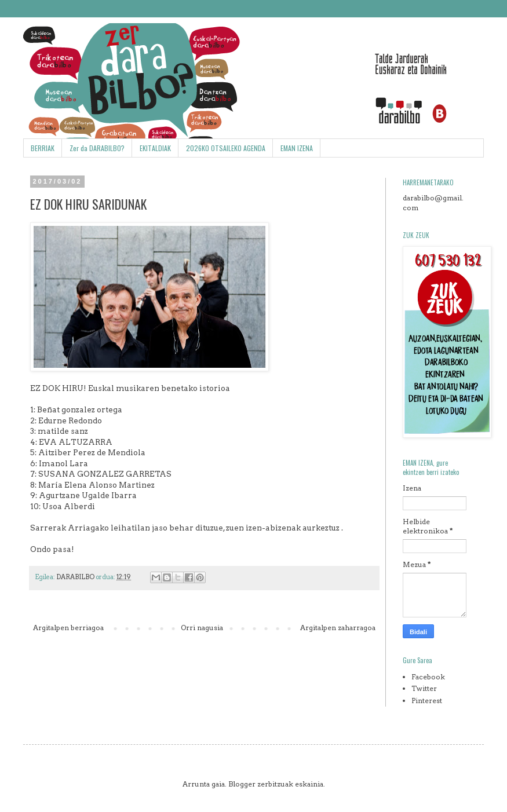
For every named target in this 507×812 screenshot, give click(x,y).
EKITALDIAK (155, 148)
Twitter (424, 688)
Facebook (428, 677)
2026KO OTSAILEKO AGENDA (226, 148)
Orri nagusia (202, 628)
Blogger (242, 784)
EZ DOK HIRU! (58, 388)
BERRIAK (43, 148)
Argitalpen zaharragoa (338, 628)
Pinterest (427, 701)
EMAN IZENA (297, 148)
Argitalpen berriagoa (68, 628)
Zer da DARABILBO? (97, 148)
